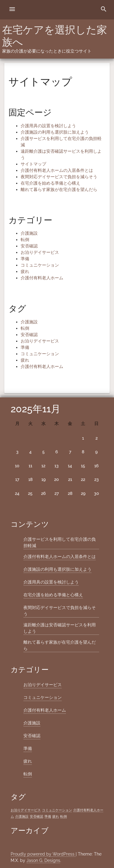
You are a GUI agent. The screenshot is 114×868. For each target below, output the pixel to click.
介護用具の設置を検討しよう (48, 126)
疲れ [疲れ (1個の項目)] (56, 816)
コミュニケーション (40, 265)
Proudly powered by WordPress (43, 854)
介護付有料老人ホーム (42, 278)
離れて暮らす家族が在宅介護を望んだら (59, 189)
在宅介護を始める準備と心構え (50, 183)
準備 (25, 259)
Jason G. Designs (43, 860)
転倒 (25, 240)
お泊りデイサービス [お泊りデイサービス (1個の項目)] (26, 810)
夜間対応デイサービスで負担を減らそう (59, 177)
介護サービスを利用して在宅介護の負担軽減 (60, 542)
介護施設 (29, 233)
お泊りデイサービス (40, 252)
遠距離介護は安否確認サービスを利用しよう (60, 628)
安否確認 (29, 246)
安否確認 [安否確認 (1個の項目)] (36, 816)
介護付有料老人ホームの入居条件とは (57, 170)
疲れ (25, 271)
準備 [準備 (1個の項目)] (48, 816)
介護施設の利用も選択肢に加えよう (55, 132)
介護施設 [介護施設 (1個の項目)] (22, 816)
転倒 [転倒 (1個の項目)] (64, 816)
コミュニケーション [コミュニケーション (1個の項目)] (57, 810)
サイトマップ (33, 164)
